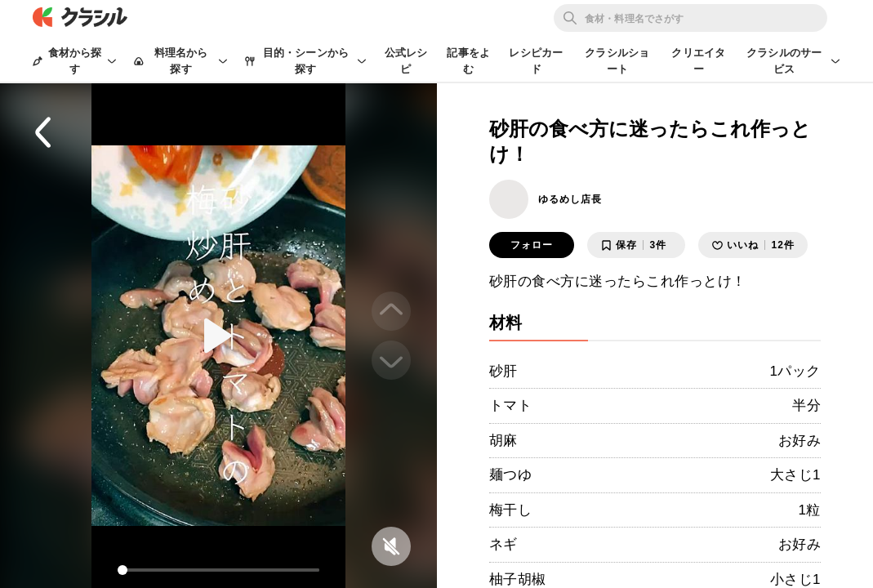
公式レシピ (406, 61)
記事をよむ (468, 61)
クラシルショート (617, 61)
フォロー (532, 245)
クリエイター (698, 61)
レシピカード (536, 61)
